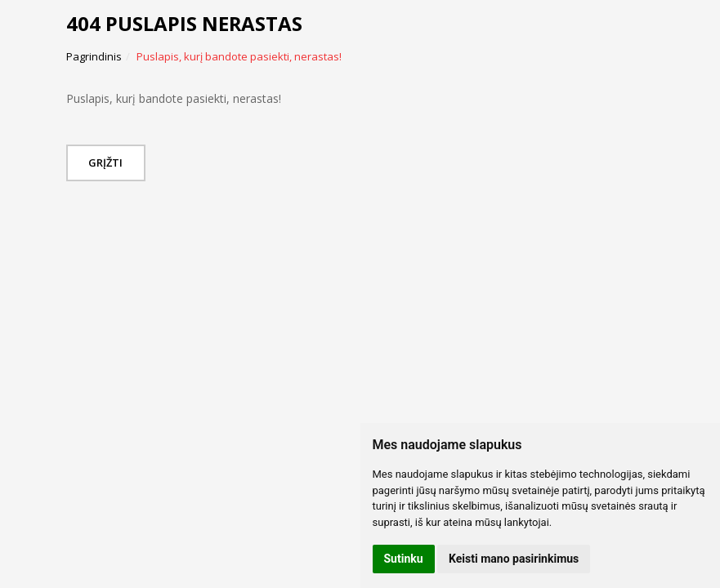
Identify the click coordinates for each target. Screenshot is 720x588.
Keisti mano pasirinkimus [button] (514, 559)
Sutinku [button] (404, 559)
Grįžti (110, 163)
